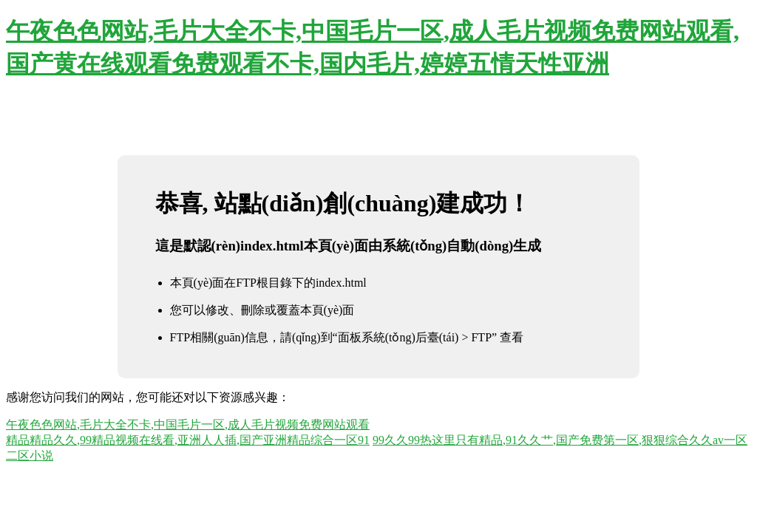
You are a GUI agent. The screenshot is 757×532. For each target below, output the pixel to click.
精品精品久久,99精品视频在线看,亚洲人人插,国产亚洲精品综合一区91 (188, 440)
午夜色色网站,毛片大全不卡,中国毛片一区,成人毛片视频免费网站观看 (188, 424)
